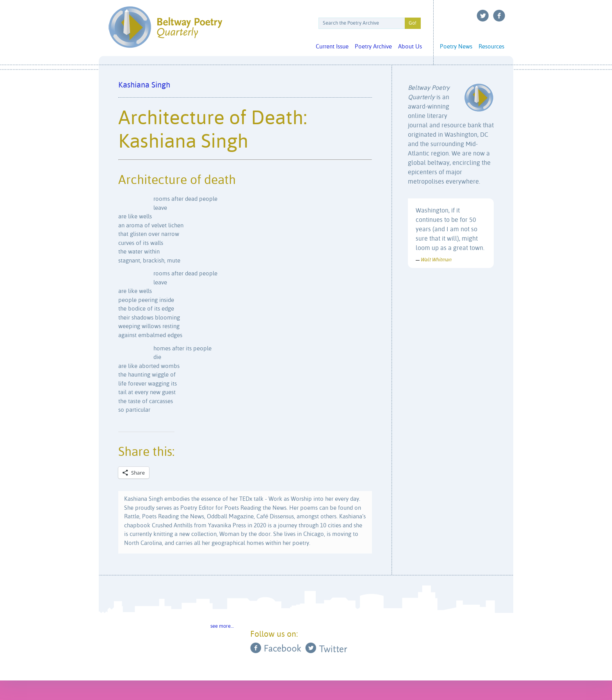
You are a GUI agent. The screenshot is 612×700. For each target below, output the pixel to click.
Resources (491, 47)
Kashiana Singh (144, 85)
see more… (222, 626)
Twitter (483, 16)
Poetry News (456, 47)
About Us (410, 47)
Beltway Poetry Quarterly (165, 27)
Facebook (499, 16)
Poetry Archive (373, 47)
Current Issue (332, 47)
